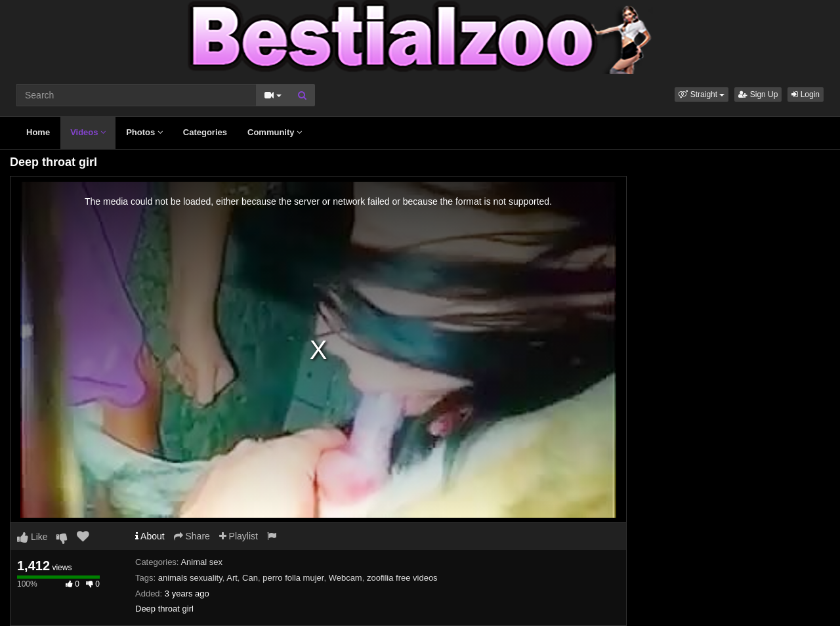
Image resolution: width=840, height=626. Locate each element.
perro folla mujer (293, 578)
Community (275, 132)
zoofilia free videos (402, 578)
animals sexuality (190, 578)
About (150, 536)
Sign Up (758, 94)
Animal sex (201, 562)
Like (32, 537)
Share (192, 536)
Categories (205, 132)
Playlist (239, 536)
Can (250, 578)
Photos (144, 132)
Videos (88, 132)
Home (38, 132)
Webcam (346, 578)
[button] (702, 94)
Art (232, 578)
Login (806, 94)
